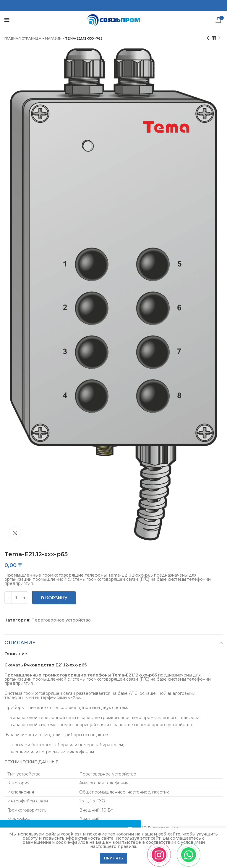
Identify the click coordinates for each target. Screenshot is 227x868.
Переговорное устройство (61, 620)
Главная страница (23, 38)
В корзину (54, 598)
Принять (113, 858)
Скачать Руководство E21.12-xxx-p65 (46, 665)
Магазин (53, 38)
